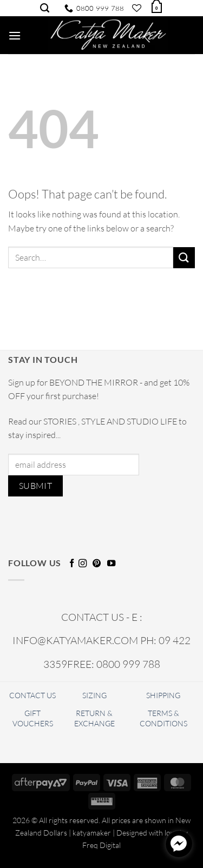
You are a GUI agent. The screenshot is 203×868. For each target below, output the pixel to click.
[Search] (45, 8)
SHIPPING (163, 695)
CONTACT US (32, 695)
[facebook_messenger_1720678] (179, 844)
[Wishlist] (137, 8)
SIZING (94, 695)
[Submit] (184, 258)
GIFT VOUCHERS (33, 718)
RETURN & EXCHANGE (94, 718)
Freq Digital (101, 845)
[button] (156, 7)
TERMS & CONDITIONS (163, 718)
